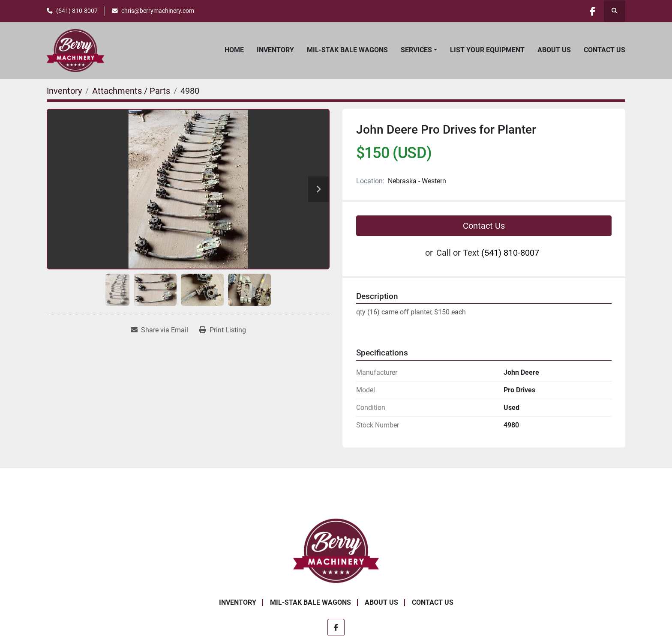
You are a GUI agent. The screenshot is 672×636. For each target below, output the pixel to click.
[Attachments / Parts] (131, 91)
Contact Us (604, 50)
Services (416, 50)
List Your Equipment (487, 50)
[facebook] (592, 11)
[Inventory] (64, 91)
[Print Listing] (223, 330)
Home (234, 50)
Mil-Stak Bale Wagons (347, 50)
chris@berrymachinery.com (158, 11)
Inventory (275, 50)
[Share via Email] (159, 330)
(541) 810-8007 (77, 11)
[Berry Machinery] (336, 550)
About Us (554, 50)
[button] (419, 50)
